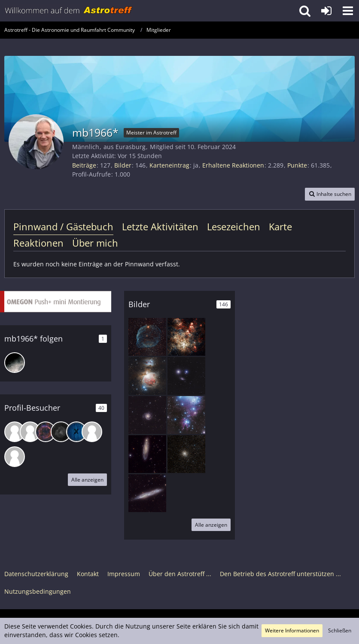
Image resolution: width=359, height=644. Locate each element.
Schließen (340, 630)
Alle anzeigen (87, 480)
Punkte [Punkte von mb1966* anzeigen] (297, 165)
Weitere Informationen (292, 630)
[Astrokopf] (15, 363)
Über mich (95, 243)
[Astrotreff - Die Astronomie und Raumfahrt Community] (69, 11)
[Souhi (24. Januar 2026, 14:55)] (30, 432)
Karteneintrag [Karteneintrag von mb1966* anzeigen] (169, 165)
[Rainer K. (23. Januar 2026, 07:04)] (61, 432)
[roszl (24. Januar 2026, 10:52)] (46, 432)
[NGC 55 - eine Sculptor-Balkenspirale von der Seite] (147, 493)
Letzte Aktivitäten (160, 226)
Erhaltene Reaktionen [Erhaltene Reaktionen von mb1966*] (233, 165)
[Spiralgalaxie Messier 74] (147, 415)
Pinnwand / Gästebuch (63, 226)
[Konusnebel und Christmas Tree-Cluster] (186, 415)
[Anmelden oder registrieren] (326, 11)
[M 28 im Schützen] (186, 454)
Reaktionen (38, 243)
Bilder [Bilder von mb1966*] (123, 165)
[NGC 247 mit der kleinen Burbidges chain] (147, 454)
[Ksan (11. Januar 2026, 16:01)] (76, 432)
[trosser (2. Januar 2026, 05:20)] (92, 432)
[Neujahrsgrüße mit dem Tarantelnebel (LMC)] (186, 337)
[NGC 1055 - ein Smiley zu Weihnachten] (186, 376)
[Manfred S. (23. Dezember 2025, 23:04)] (15, 457)
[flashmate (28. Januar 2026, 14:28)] (15, 432)
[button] (348, 11)
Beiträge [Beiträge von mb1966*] (84, 165)
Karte (280, 226)
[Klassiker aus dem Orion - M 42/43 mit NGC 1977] (147, 376)
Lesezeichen (234, 226)
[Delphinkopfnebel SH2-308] (147, 337)
